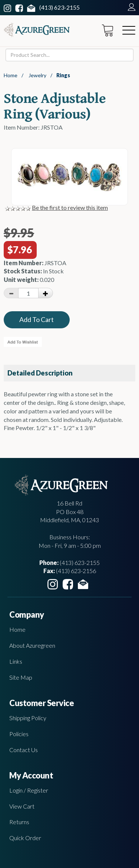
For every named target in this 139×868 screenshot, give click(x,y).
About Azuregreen (32, 645)
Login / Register (29, 790)
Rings (63, 75)
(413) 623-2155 (59, 7)
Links (16, 661)
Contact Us (24, 750)
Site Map (21, 677)
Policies (19, 734)
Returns (19, 822)
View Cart (22, 806)
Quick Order (25, 838)
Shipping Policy (28, 718)
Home (11, 75)
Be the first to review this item (70, 207)
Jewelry (37, 75)
